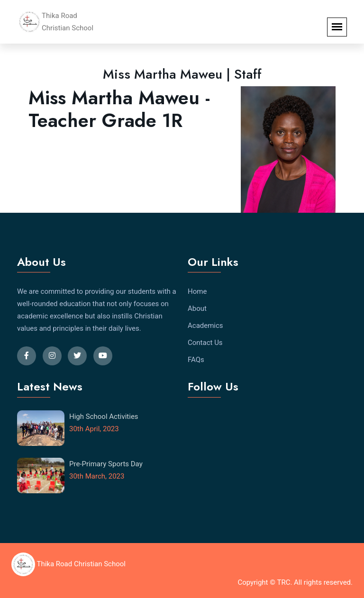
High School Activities (104, 417)
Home (197, 291)
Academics (205, 326)
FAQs (196, 360)
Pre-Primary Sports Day (106, 464)
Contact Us (205, 343)
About (197, 308)
